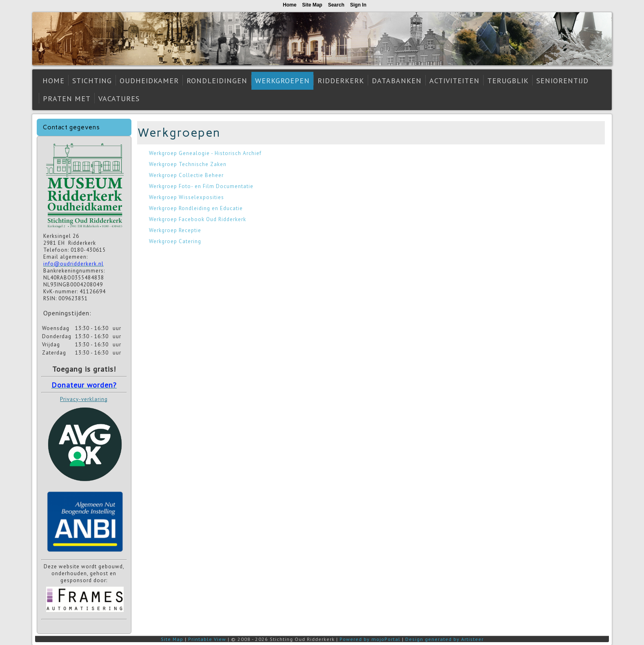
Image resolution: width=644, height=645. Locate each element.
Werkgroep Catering (175, 241)
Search (336, 5)
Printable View (207, 639)
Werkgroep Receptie (175, 230)
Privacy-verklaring (84, 399)
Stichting (92, 81)
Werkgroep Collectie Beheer (186, 175)
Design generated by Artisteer (444, 639)
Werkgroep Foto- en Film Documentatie (201, 186)
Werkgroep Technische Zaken (188, 164)
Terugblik (508, 81)
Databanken (397, 81)
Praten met (67, 99)
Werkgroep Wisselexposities (187, 197)
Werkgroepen (282, 81)
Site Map (172, 639)
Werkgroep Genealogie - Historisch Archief (205, 153)
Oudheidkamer (149, 81)
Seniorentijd (562, 81)
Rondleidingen (217, 81)
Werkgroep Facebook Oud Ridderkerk (198, 219)
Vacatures (119, 99)
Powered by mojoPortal (370, 639)
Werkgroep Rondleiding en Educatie (196, 208)
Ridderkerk (341, 81)
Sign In (358, 5)
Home (53, 81)
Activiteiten (454, 81)
